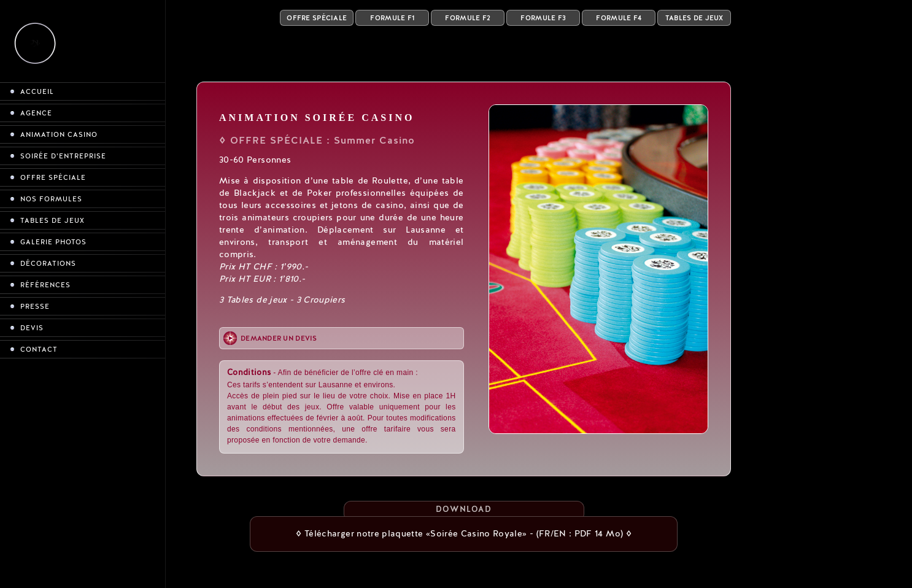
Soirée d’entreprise (63, 156)
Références (45, 285)
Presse (35, 307)
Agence (36, 113)
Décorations (48, 264)
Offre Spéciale (317, 18)
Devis (32, 328)
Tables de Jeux (694, 18)
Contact (39, 350)
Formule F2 (468, 18)
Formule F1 (392, 18)
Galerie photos (53, 242)
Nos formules (51, 199)
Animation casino (59, 135)
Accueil (37, 92)
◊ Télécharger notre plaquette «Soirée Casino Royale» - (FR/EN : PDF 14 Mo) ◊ (464, 534)
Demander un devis (279, 338)
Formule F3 (543, 18)
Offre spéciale (53, 178)
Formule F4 (619, 18)
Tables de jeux (52, 221)
